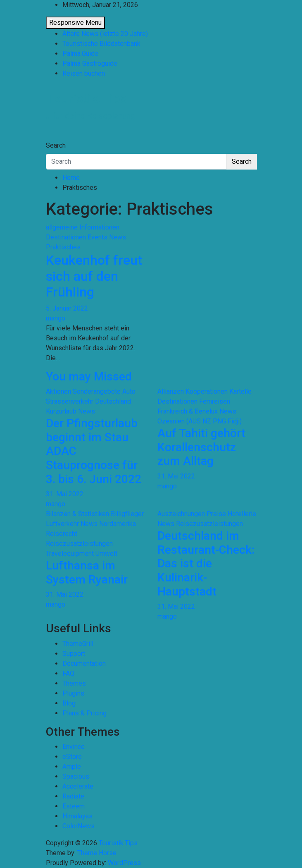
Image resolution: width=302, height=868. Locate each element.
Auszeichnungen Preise (192, 514)
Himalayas (77, 816)
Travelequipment (70, 554)
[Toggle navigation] (51, 138)
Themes (74, 683)
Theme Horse (97, 853)
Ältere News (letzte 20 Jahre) (105, 34)
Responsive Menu (75, 23)
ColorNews (78, 826)
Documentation (84, 664)
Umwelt (106, 554)
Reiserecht (62, 534)
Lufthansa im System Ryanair (87, 573)
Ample (72, 766)
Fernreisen (215, 401)
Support (74, 654)
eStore (72, 757)
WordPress (124, 863)
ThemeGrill (78, 644)
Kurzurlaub (61, 411)
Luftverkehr (62, 524)
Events (97, 237)
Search (56, 145)
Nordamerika (118, 524)
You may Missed (89, 377)
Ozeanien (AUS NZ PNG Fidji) (200, 421)
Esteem (74, 806)
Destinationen (66, 237)
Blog (69, 703)
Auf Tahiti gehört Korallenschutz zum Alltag (201, 447)
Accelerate (78, 786)
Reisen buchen (84, 73)
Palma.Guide (80, 54)
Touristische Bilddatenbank (101, 44)
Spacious (76, 776)
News (118, 237)
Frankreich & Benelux (188, 411)
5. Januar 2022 (67, 308)
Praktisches (63, 247)
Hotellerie (242, 514)
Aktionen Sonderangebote (83, 391)
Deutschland (113, 401)
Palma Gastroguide (90, 63)
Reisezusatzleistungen (79, 544)
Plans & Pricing (84, 713)
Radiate (73, 796)
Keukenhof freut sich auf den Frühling (94, 276)
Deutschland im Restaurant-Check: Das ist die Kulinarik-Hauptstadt (206, 563)
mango (56, 318)
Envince (74, 747)
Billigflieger (127, 514)
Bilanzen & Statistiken (77, 514)
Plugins (73, 693)
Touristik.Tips (86, 98)
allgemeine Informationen (83, 227)
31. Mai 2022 (65, 494)
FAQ (68, 673)
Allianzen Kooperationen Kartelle (205, 391)
